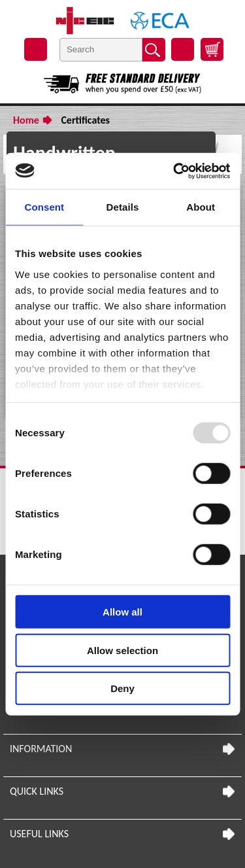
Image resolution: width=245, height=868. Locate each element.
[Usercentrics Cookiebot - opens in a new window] (174, 171)
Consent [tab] (44, 207)
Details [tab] (123, 207)
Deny (122, 688)
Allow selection (122, 650)
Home (26, 120)
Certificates (85, 120)
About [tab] (201, 207)
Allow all (122, 612)
